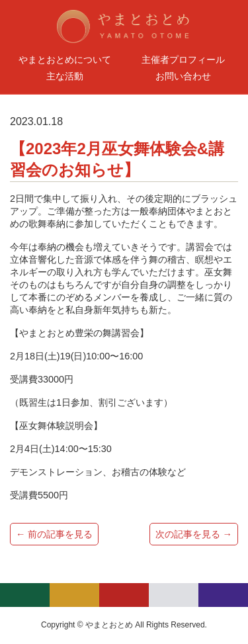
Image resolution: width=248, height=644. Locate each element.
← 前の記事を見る (54, 534)
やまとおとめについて (65, 60)
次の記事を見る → (194, 534)
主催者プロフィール (183, 60)
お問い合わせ (183, 76)
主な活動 (65, 76)
